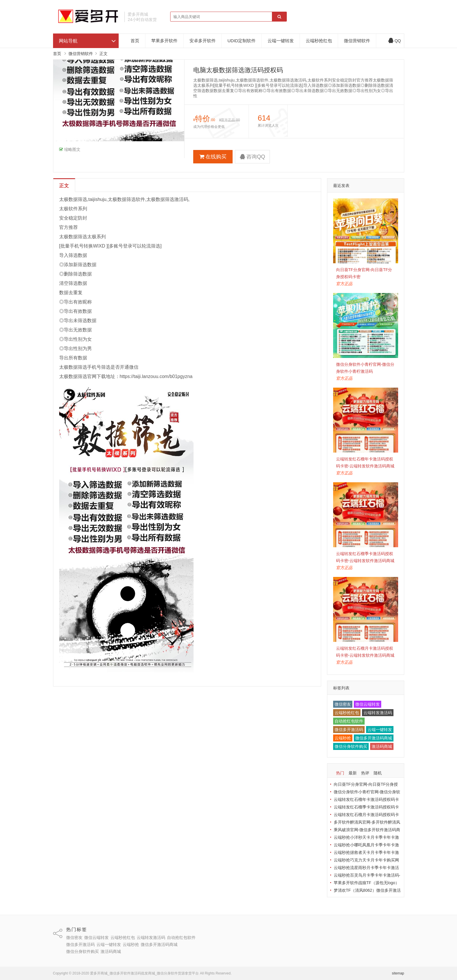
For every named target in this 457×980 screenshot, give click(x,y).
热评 (365, 773)
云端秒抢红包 (319, 41)
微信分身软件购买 (351, 746)
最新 (353, 773)
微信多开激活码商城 (374, 738)
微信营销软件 (357, 41)
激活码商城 (382, 746)
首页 (135, 41)
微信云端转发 (368, 704)
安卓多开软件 (203, 41)
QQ (395, 41)
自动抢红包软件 (349, 721)
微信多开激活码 (349, 730)
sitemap (398, 973)
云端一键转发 (281, 41)
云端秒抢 (343, 738)
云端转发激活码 (378, 713)
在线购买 (213, 157)
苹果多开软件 (164, 41)
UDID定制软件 (242, 41)
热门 (340, 773)
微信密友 (343, 704)
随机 (378, 773)
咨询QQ (252, 157)
